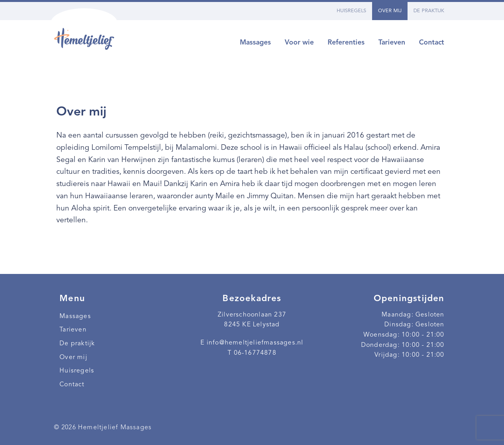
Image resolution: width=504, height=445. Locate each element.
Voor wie (299, 43)
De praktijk (429, 11)
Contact (432, 43)
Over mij (390, 11)
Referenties (346, 43)
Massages (255, 43)
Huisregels (351, 11)
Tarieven (392, 43)
